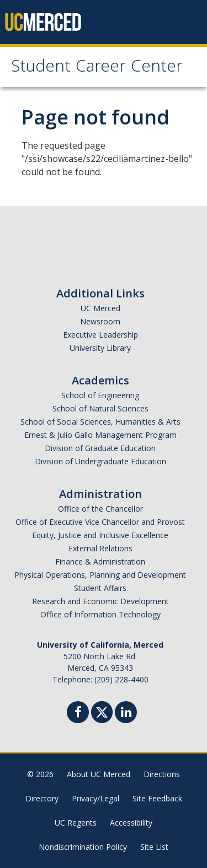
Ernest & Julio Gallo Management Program (100, 435)
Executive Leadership (100, 335)
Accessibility (131, 823)
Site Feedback (157, 798)
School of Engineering (100, 395)
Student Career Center (97, 68)
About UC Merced (99, 774)
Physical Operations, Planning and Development (100, 575)
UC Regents (76, 823)
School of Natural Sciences (100, 408)
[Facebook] (78, 714)
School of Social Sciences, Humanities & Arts (100, 422)
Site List (154, 847)
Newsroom (100, 321)
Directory (42, 798)
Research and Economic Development (100, 601)
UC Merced (100, 308)
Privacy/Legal (95, 798)
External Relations (100, 548)
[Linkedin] (126, 714)
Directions (162, 774)
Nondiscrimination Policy (83, 847)
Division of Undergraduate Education (100, 461)
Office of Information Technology (100, 614)
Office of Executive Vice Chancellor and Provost (100, 522)
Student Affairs (100, 588)
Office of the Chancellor (100, 509)
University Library (100, 348)
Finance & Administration (100, 562)
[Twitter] (102, 711)
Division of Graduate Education (100, 448)
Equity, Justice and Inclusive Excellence (100, 535)
